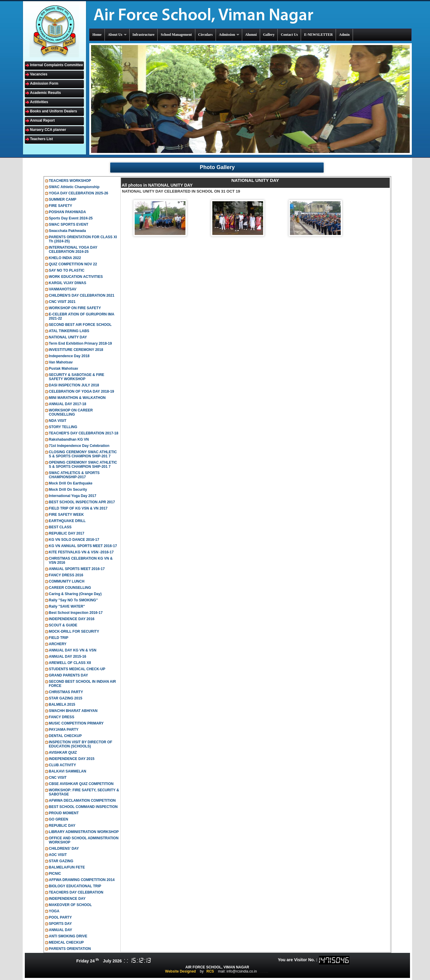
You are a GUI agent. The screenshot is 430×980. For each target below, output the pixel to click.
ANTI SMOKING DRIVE (68, 936)
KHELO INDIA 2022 (65, 258)
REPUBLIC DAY (62, 826)
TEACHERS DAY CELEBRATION (76, 892)
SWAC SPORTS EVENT (69, 225)
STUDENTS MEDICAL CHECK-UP (77, 669)
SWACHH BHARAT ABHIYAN (73, 711)
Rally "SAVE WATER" (67, 606)
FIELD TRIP (59, 638)
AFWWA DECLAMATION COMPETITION (82, 801)
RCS (210, 971)
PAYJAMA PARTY (64, 730)
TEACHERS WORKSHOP (70, 181)
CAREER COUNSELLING (70, 588)
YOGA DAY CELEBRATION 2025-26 (79, 193)
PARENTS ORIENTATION (70, 949)
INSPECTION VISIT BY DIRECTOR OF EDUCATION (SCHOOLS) (81, 744)
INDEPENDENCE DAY (67, 899)
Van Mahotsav (61, 362)
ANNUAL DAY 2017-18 (68, 404)
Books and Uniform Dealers (54, 111)
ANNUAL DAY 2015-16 (68, 657)
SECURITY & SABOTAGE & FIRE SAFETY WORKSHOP (77, 377)
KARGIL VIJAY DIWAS (68, 283)
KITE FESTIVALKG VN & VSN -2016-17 (81, 552)
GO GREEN (59, 819)
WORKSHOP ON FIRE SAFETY (75, 308)
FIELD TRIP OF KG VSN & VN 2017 (78, 508)
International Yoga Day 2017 (73, 496)
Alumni (251, 35)
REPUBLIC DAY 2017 (67, 533)
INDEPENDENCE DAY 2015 (72, 759)
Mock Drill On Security (68, 490)
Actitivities (39, 102)
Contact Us (289, 35)
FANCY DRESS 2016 (66, 575)
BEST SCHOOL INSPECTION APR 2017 (82, 502)
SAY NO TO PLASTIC (67, 270)
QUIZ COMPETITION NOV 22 (73, 264)
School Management (176, 35)
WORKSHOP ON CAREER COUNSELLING (71, 412)
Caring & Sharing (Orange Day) (75, 594)
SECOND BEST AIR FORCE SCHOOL (80, 325)
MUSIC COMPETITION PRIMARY (76, 723)
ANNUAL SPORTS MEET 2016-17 (77, 569)
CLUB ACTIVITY (63, 765)
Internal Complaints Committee (57, 65)
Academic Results (46, 93)
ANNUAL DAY (61, 930)
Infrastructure (144, 35)
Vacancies (39, 74)
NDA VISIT (58, 421)
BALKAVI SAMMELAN (68, 771)
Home (97, 35)
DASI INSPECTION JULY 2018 (74, 385)
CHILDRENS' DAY (64, 849)
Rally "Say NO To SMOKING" (73, 600)
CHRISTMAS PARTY (66, 692)
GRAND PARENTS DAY (69, 675)
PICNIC (55, 874)
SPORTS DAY (60, 924)
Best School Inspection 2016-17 (76, 613)
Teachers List (42, 139)
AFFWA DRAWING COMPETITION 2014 (82, 880)
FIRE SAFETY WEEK (66, 515)
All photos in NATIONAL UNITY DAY (157, 185)
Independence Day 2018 (69, 356)
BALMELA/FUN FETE (67, 867)
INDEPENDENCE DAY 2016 (72, 619)
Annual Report (43, 120)
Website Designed (181, 971)
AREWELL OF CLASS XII (70, 663)
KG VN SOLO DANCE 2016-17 (74, 540)
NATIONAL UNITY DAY (68, 337)
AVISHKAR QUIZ (63, 753)
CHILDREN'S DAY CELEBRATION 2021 (82, 295)
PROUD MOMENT (64, 813)
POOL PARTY (60, 917)
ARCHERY (58, 644)
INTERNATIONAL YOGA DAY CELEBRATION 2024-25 (73, 250)
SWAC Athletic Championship (74, 187)
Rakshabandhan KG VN (69, 439)
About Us (118, 35)
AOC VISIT (58, 855)
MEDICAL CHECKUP (66, 942)
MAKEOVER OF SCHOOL (70, 905)
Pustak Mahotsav (64, 369)
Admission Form (44, 83)
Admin (344, 35)
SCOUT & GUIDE (63, 625)
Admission (229, 35)
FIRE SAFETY (61, 206)
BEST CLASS (60, 527)
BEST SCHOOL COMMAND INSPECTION (83, 807)
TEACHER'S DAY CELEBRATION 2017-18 (84, 433)
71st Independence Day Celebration (79, 446)
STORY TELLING (63, 427)
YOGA (54, 911)
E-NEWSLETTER (318, 35)
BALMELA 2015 (62, 705)
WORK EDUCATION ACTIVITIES (76, 277)
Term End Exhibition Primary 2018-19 (80, 343)
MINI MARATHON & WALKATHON (77, 398)
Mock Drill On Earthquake (71, 483)
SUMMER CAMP (63, 199)
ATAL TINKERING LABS (69, 331)
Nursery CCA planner (48, 130)
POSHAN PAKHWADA (67, 212)
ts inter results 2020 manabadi (264, 972)
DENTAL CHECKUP (65, 736)
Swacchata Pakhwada (67, 231)
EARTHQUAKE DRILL (67, 521)
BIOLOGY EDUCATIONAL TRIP (75, 886)
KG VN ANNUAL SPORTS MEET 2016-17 (83, 546)
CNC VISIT (58, 778)
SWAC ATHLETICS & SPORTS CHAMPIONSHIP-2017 (74, 475)
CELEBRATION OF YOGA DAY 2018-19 (82, 391)
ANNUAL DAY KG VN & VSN (73, 650)
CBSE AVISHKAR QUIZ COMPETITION (81, 784)
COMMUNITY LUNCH (67, 581)
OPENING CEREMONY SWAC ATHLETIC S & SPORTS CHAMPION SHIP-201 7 (83, 465)
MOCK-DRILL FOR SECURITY (74, 631)
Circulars (205, 35)
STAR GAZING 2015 (66, 698)
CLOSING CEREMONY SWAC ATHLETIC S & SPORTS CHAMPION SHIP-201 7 (83, 454)
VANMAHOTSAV (63, 289)
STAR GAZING (61, 861)
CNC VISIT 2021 (62, 302)
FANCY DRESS (62, 717)
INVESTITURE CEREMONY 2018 (76, 350)
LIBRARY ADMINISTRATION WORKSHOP (84, 832)
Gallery (269, 35)
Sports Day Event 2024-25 (71, 218)
